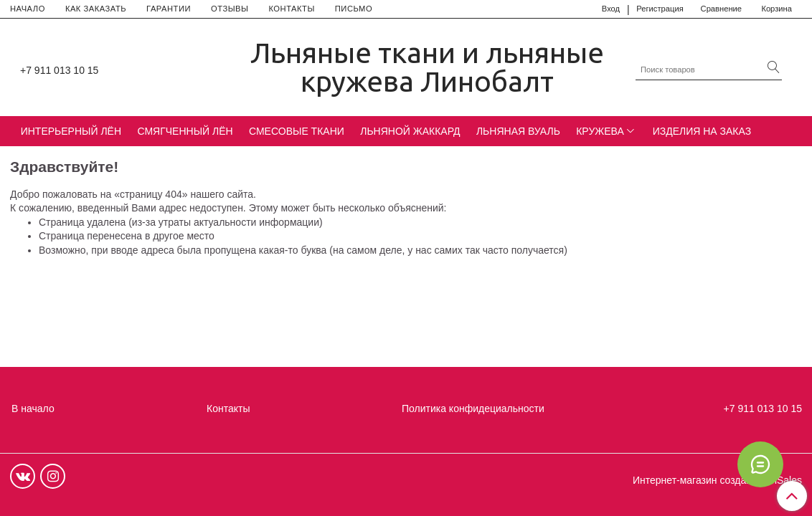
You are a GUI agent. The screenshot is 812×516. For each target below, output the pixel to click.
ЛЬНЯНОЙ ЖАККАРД (410, 131)
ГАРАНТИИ (169, 9)
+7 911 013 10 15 (59, 70)
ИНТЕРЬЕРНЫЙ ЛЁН (71, 131)
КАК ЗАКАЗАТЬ (96, 9)
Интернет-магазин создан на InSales (717, 480)
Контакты (228, 408)
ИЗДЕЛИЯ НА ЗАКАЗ (702, 131)
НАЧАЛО (28, 9)
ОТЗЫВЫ (230, 9)
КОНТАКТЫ (291, 9)
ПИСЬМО (354, 9)
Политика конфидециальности (473, 408)
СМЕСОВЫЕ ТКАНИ (297, 131)
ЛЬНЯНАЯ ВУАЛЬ (518, 131)
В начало (33, 408)
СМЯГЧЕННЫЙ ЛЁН (185, 131)
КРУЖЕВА (600, 131)
